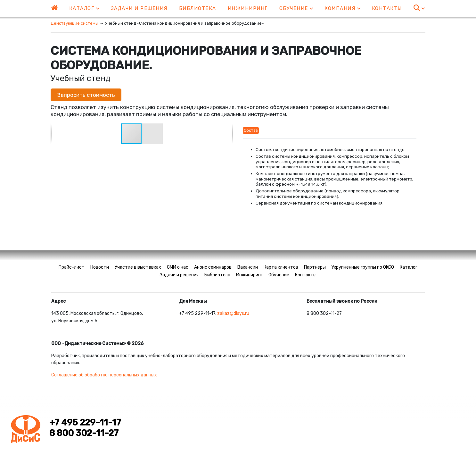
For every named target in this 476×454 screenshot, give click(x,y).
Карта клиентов (281, 267)
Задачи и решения (139, 8)
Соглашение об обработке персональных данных (104, 375)
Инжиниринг (248, 8)
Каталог (84, 8)
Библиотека (198, 8)
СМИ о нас (178, 267)
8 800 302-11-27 (84, 433)
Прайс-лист (72, 267)
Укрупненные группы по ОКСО (363, 267)
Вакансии (248, 267)
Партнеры (315, 267)
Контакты (387, 8)
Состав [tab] (251, 130)
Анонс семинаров (213, 267)
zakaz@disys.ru (233, 313)
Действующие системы (74, 23)
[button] (152, 134)
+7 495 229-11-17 (85, 423)
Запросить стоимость (86, 95)
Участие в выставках (138, 267)
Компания (342, 8)
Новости (100, 267)
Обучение (296, 8)
